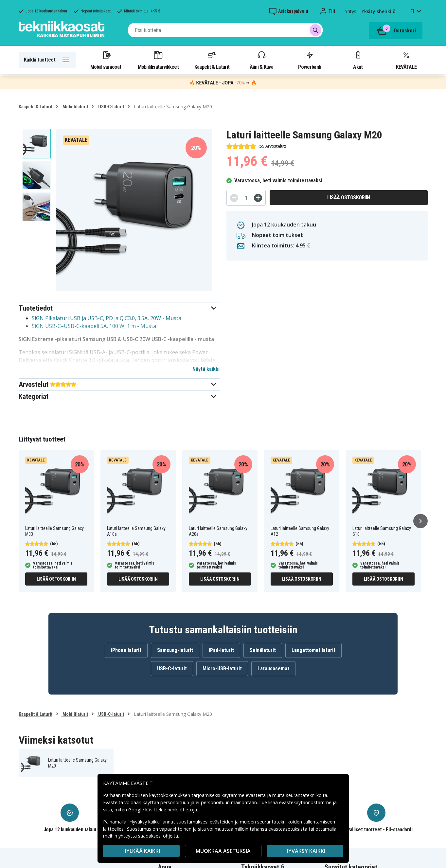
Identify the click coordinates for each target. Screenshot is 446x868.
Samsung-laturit (175, 650)
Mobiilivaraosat (106, 60)
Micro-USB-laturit (222, 669)
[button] (119, 308)
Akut (358, 60)
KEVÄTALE (406, 60)
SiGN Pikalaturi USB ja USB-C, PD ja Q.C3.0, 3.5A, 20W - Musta (107, 318)
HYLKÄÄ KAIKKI (141, 851)
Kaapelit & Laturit (212, 60)
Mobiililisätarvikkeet (158, 60)
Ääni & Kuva (261, 60)
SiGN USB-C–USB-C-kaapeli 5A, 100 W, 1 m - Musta (94, 326)
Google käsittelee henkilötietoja (163, 810)
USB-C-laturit (111, 107)
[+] (258, 198)
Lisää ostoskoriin (349, 198)
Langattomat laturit (313, 650)
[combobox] (225, 30)
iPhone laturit (126, 650)
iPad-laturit (221, 650)
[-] (234, 198)
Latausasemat (273, 669)
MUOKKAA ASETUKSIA (223, 851)
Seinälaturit (263, 650)
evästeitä (256, 795)
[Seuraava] (420, 521)
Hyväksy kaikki (305, 851)
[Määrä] (246, 198)
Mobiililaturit (75, 107)
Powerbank (310, 60)
